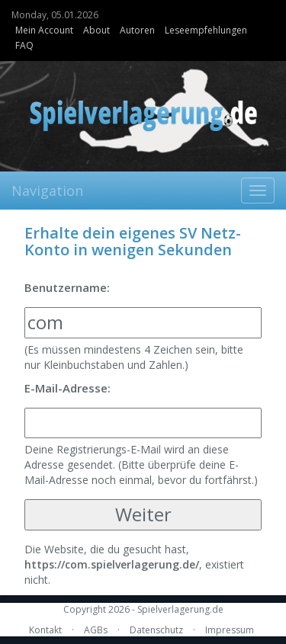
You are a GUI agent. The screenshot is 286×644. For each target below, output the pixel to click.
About (96, 30)
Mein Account (44, 30)
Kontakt (45, 630)
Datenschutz (156, 630)
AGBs (96, 630)
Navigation (47, 191)
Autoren (137, 30)
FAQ (24, 45)
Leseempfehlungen (206, 30)
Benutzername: (67, 287)
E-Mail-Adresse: (67, 388)
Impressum (230, 630)
